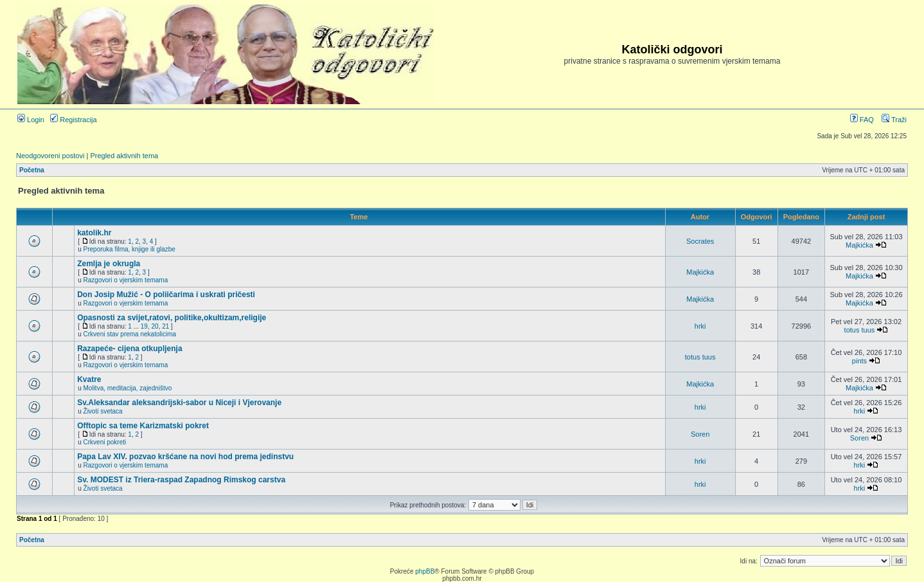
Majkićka (859, 245)
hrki (700, 326)
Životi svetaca (103, 411)
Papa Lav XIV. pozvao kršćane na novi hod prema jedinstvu (185, 457)
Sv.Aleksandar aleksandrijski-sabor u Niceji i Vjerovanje (179, 403)
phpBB (425, 571)
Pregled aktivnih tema (124, 156)
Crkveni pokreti (105, 442)
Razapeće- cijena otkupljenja (129, 349)
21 (165, 326)
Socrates (700, 241)
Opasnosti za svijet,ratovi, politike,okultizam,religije (172, 318)
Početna (32, 170)
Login (31, 120)
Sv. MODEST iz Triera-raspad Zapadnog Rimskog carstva (181, 480)
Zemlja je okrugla (109, 264)
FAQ (862, 120)
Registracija (74, 120)
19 (144, 326)
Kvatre (89, 379)
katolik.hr (94, 233)
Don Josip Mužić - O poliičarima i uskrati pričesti (166, 295)
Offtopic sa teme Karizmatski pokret (143, 426)
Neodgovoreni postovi (50, 156)
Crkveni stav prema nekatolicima (130, 334)
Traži (894, 120)
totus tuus (860, 330)
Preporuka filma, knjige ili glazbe (129, 249)
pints (859, 361)
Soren (700, 434)
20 (155, 326)
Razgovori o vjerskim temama (126, 280)
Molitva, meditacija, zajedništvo (128, 388)
